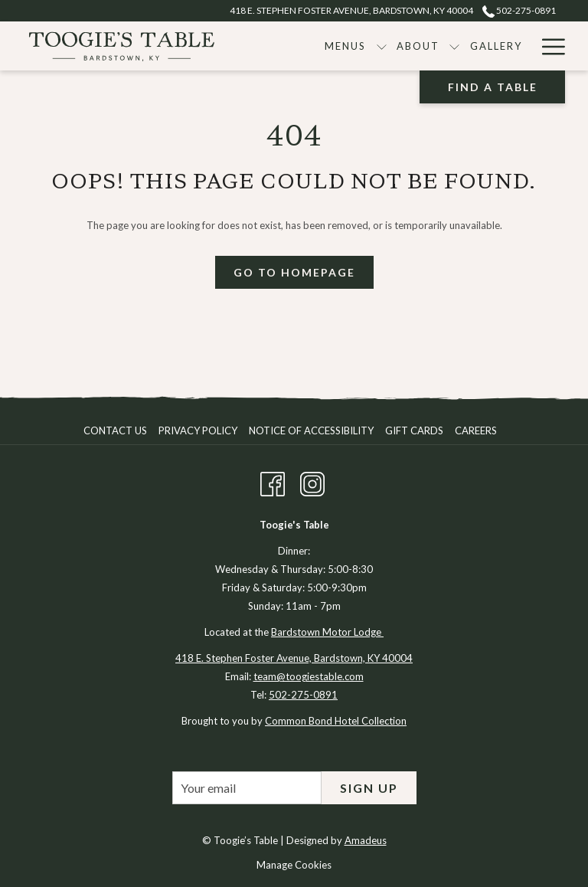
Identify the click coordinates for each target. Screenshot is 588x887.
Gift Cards (414, 430)
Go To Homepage (294, 272)
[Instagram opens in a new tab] (312, 482)
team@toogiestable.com (309, 676)
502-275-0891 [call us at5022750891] (519, 10)
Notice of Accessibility (311, 430)
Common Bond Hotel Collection (336, 721)
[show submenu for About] (454, 46)
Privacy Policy (198, 430)
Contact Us (115, 430)
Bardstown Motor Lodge (327, 632)
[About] (418, 46)
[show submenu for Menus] (382, 46)
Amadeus (366, 840)
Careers (476, 430)
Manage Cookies (294, 865)
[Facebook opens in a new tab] (273, 482)
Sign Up (369, 788)
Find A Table (493, 87)
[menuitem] (117, 430)
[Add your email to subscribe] (247, 788)
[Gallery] (496, 46)
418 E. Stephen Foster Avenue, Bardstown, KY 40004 (294, 658)
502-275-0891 (303, 695)
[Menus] (346, 46)
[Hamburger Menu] (548, 46)
